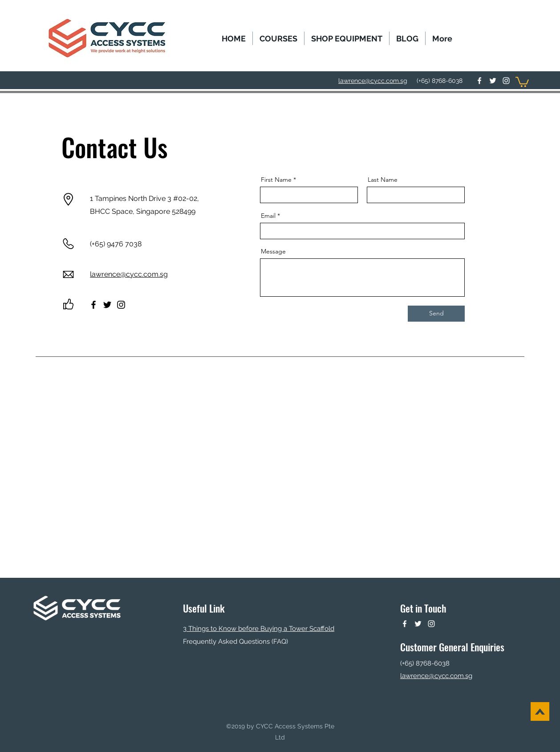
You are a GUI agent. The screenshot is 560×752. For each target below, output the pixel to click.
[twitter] (493, 81)
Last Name (383, 180)
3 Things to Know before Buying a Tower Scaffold (259, 629)
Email (268, 216)
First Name (276, 180)
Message (273, 251)
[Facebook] (93, 305)
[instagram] (506, 81)
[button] (278, 38)
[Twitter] (107, 305)
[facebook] (479, 81)
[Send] (436, 314)
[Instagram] (121, 305)
